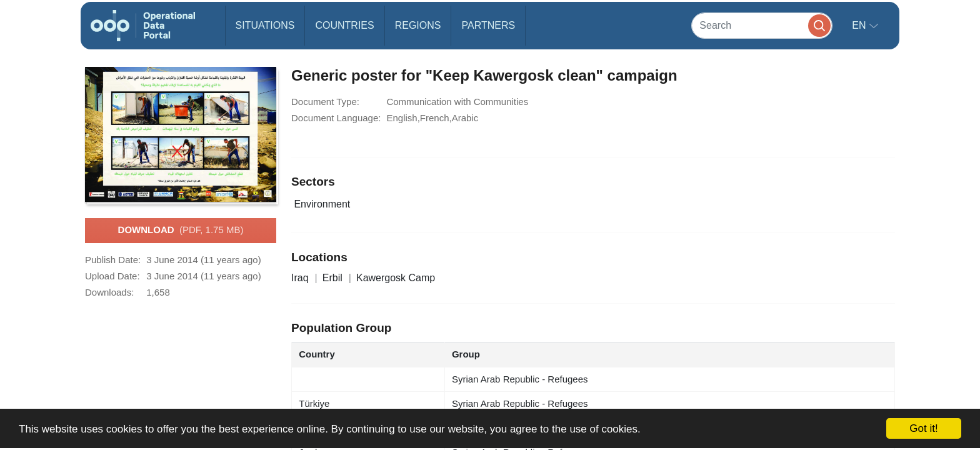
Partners (488, 25)
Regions (418, 25)
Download (181, 231)
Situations (265, 25)
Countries (344, 25)
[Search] (762, 25)
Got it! (923, 428)
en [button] (860, 25)
